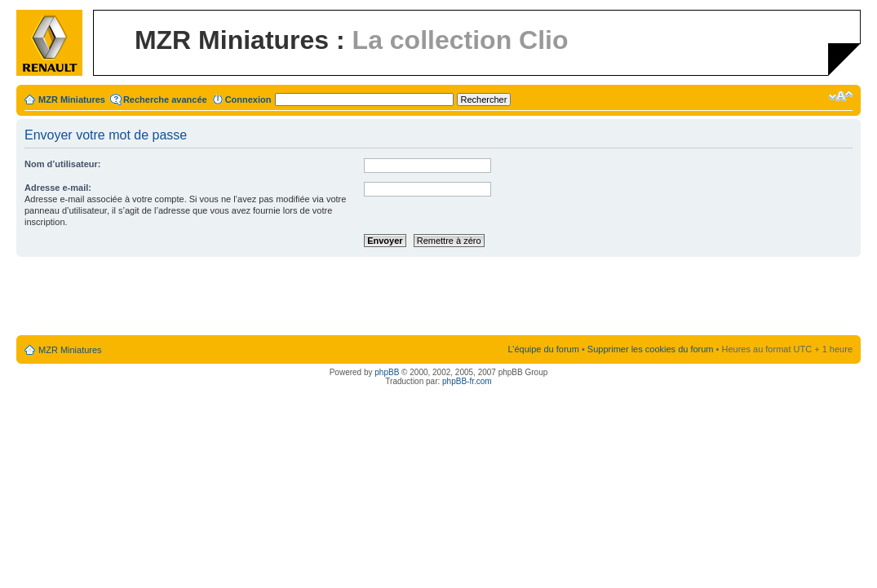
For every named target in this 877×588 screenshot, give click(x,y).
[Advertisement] (439, 297)
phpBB (387, 372)
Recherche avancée (165, 99)
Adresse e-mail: (58, 188)
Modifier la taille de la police (841, 96)
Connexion (248, 99)
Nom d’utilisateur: (63, 164)
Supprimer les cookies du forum (651, 349)
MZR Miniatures (72, 99)
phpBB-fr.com (467, 381)
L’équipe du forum (543, 349)
